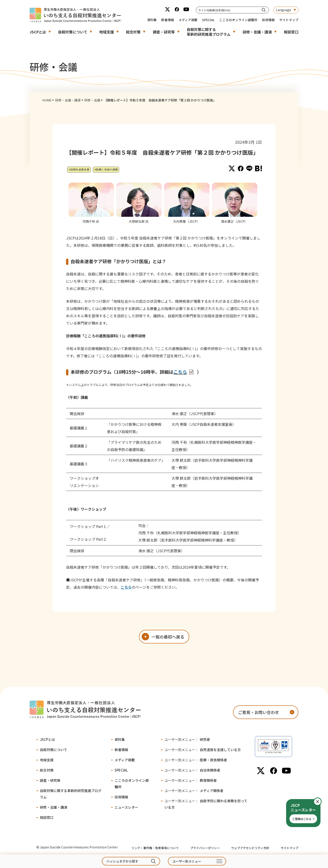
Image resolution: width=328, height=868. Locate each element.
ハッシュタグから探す (122, 861)
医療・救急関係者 (196, 760)
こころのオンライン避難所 (238, 20)
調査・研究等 (164, 32)
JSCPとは (38, 32)
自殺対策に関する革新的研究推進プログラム (209, 32)
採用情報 (268, 20)
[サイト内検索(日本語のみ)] (264, 10)
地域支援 (107, 32)
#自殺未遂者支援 (79, 169)
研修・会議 (92, 100)
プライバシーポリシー (205, 848)
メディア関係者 (194, 791)
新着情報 (168, 20)
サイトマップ (289, 20)
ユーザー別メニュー (187, 861)
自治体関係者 (192, 770)
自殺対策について (73, 32)
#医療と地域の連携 (106, 169)
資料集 (152, 20)
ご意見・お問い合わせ (259, 712)
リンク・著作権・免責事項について (155, 848)
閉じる (321, 802)
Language (283, 10)
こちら (126, 587)
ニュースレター (126, 807)
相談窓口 (291, 32)
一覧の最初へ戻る (168, 637)
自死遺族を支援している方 (203, 750)
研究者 (187, 739)
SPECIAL (208, 20)
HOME (47, 100)
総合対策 (133, 32)
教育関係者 (191, 780)
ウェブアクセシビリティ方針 (250, 848)
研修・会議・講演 (257, 32)
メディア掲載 (188, 20)
